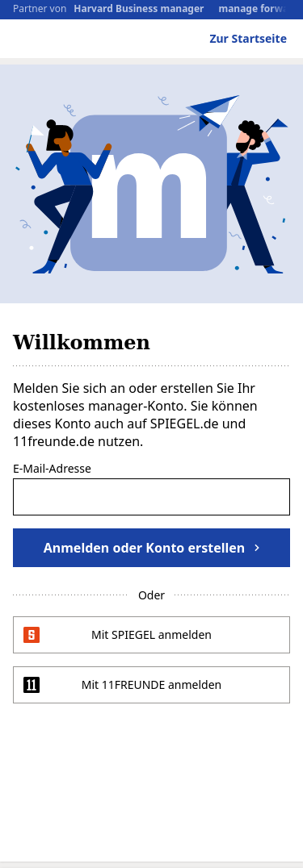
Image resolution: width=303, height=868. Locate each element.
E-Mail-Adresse (52, 469)
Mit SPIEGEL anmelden (151, 634)
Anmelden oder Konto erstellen (151, 548)
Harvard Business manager (139, 9)
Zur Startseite (248, 38)
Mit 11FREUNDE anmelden (152, 684)
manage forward (258, 9)
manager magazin (82, 41)
